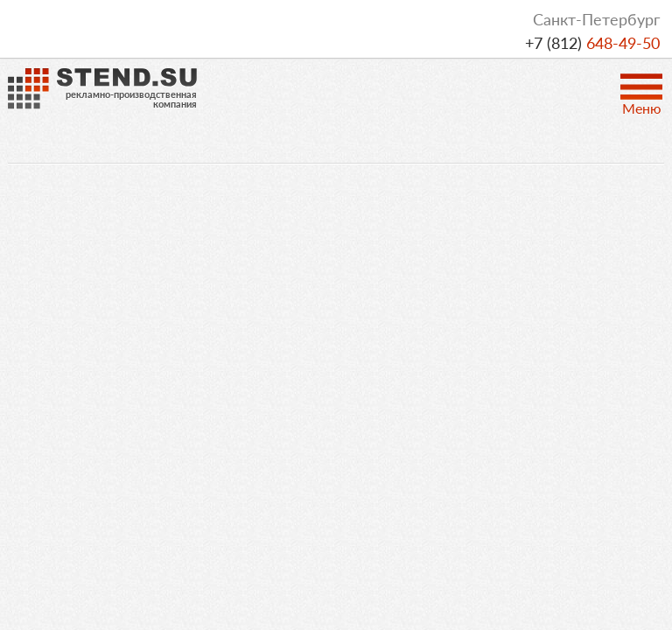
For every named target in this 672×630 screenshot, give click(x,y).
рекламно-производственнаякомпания (131, 99)
